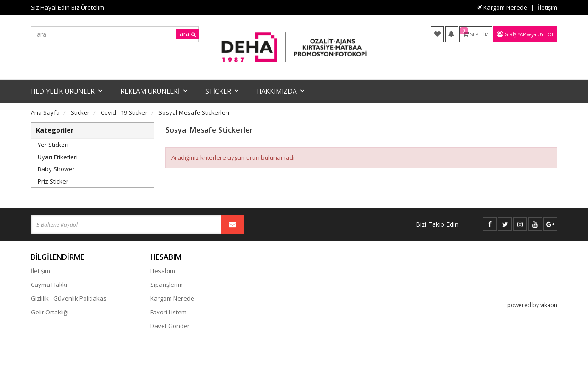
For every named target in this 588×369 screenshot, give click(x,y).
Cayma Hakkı (49, 285)
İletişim (548, 7)
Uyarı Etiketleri (58, 157)
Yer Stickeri (53, 145)
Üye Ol (546, 34)
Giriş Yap (515, 34)
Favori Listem (168, 312)
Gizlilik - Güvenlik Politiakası (69, 298)
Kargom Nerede (502, 7)
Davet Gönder (170, 326)
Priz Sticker (53, 181)
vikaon (549, 353)
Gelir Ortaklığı (50, 312)
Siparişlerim (167, 285)
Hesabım (163, 271)
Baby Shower (56, 169)
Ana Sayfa (45, 112)
